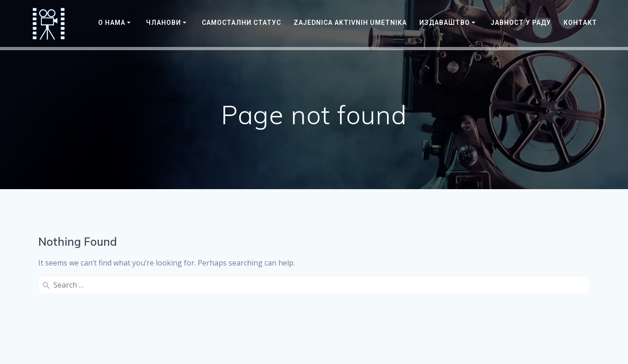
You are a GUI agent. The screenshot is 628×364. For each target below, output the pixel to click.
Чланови (164, 23)
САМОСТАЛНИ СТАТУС (241, 23)
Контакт (580, 23)
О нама (112, 23)
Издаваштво (445, 23)
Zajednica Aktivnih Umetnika (350, 23)
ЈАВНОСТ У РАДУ (521, 23)
